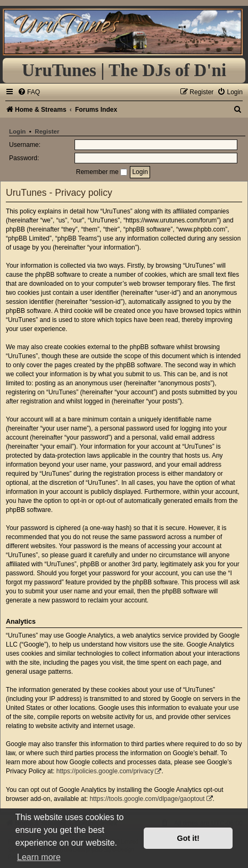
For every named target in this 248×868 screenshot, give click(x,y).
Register (47, 131)
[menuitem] (29, 92)
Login (17, 131)
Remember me (102, 172)
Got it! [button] (188, 838)
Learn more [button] (39, 857)
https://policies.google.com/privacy (105, 771)
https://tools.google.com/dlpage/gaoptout (147, 799)
